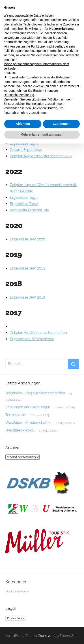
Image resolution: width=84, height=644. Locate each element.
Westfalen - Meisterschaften (28, 423)
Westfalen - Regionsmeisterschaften (35, 393)
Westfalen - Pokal (20, 430)
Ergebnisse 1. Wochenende (32, 339)
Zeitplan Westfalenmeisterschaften (38, 333)
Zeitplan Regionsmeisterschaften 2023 (41, 156)
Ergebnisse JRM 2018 (27, 297)
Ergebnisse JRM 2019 (27, 268)
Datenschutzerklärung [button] (19, 95)
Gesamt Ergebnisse (26, 150)
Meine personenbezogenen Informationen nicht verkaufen (36, 66)
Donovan (46, 635)
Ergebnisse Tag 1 (24, 198)
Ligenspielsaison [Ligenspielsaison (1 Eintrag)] (20, 591)
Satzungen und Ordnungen (28, 407)
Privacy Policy (16, 618)
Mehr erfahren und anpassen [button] (42, 135)
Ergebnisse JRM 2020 (28, 239)
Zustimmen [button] (61, 124)
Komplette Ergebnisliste (29, 210)
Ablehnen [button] (23, 124)
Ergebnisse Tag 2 (24, 204)
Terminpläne (16, 415)
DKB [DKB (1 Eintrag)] (8, 591)
